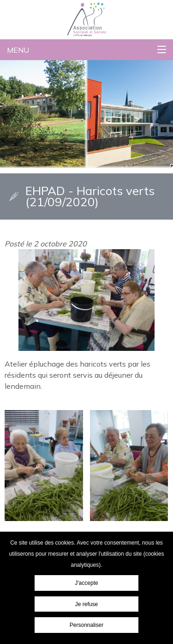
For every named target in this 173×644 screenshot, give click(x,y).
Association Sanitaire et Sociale (69, 7)
